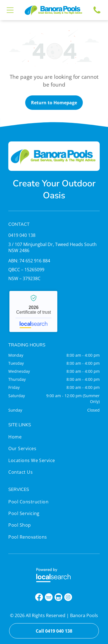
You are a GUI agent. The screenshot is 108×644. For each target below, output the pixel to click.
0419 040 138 (22, 235)
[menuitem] (32, 438)
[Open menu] (10, 10)
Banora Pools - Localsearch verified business (33, 311)
